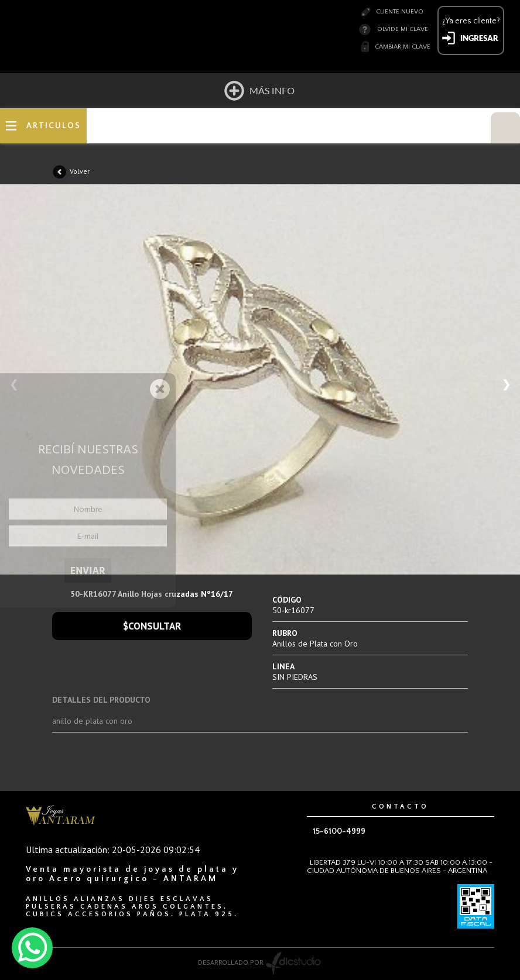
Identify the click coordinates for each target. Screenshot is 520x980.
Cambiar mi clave (403, 47)
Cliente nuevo (400, 12)
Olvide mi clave (403, 29)
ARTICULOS (54, 126)
